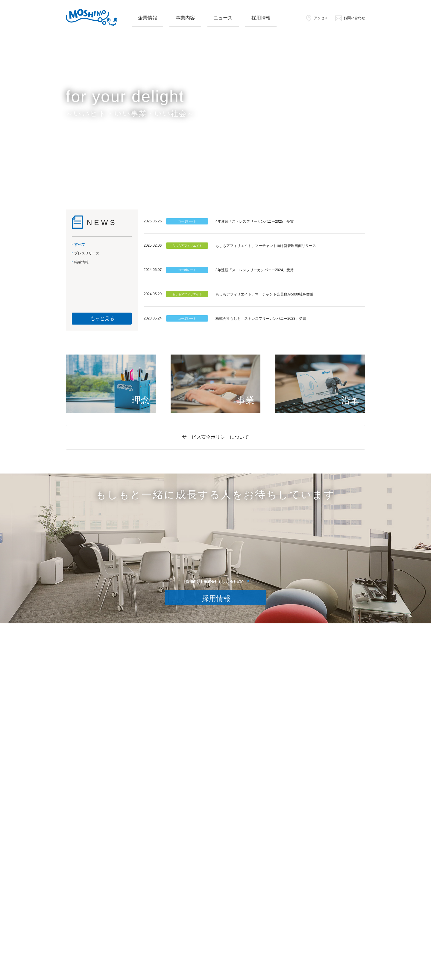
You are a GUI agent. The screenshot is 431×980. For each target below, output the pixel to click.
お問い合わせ (350, 18)
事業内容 (185, 18)
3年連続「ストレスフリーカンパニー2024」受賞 (255, 270)
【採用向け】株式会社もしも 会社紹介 (213, 582)
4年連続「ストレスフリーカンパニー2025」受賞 (255, 221)
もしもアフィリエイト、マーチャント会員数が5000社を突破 (264, 294)
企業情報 (148, 18)
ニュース (223, 18)
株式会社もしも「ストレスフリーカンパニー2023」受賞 (261, 319)
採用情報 (261, 18)
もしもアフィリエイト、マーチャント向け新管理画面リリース (266, 246)
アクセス (317, 18)
